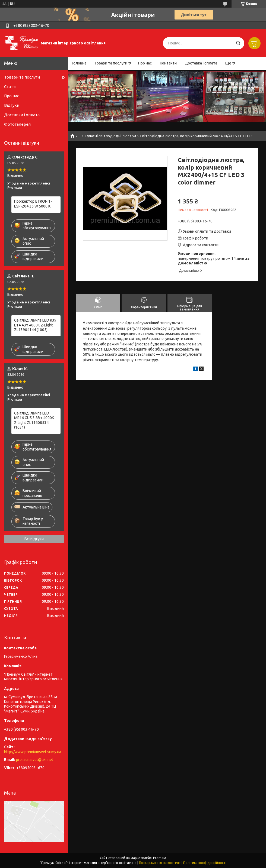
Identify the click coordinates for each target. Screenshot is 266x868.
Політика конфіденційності (205, 863)
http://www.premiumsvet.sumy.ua (33, 752)
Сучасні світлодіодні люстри (110, 136)
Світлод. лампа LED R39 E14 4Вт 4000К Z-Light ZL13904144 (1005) (35, 325)
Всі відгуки (34, 539)
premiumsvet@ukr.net (35, 760)
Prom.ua (160, 858)
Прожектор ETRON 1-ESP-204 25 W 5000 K (33, 204)
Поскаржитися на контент (160, 863)
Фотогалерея (17, 124)
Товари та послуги (111, 63)
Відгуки (12, 105)
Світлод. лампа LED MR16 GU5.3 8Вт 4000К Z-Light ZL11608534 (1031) (34, 420)
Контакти (168, 63)
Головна (79, 63)
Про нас (145, 63)
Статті (10, 87)
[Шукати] (238, 43)
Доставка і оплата (201, 63)
